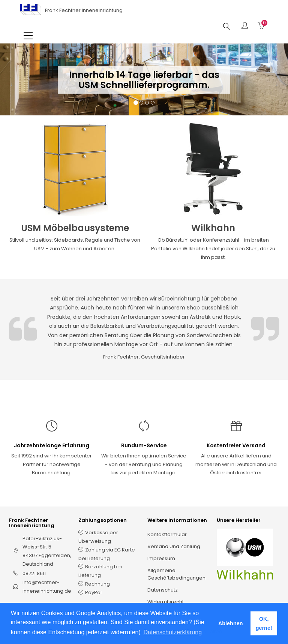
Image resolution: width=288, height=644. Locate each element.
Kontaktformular (167, 534)
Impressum (161, 558)
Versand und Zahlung (174, 546)
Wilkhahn (213, 228)
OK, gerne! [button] (264, 623)
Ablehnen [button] (231, 623)
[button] (11, 87)
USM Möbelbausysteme (75, 228)
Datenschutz (163, 590)
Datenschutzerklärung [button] (172, 632)
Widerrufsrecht (166, 602)
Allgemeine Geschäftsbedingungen (176, 574)
